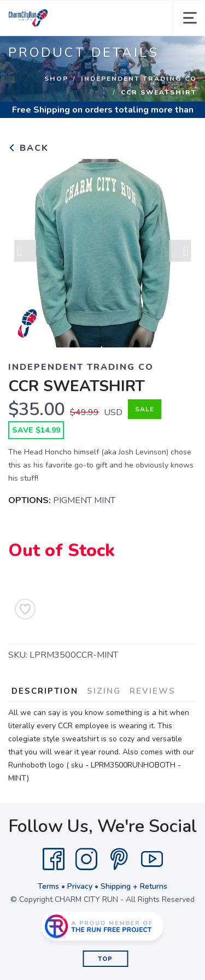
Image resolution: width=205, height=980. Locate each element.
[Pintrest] (119, 859)
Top (105, 959)
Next (180, 251)
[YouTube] (152, 859)
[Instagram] (86, 859)
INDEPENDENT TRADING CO (139, 79)
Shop (56, 79)
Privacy (80, 886)
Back (28, 148)
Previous (25, 251)
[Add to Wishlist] (25, 609)
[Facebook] (54, 859)
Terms (48, 886)
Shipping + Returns (134, 886)
